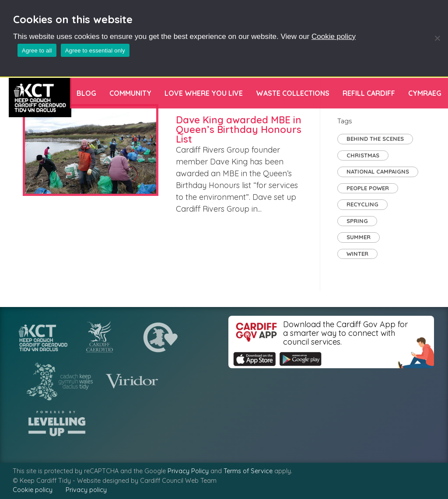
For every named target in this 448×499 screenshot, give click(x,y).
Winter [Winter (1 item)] (357, 254)
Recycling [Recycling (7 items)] (362, 204)
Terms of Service (248, 471)
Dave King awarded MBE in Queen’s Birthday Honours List (239, 129)
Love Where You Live (204, 93)
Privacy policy (86, 490)
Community (130, 93)
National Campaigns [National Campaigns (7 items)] (378, 171)
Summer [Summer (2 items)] (359, 237)
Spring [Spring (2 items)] (357, 221)
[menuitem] (425, 93)
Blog (86, 93)
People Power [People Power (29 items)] (368, 188)
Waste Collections (293, 93)
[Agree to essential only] (437, 38)
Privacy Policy (188, 471)
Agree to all (37, 51)
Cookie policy (334, 37)
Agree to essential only (95, 51)
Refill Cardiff (369, 93)
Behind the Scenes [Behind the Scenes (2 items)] (375, 139)
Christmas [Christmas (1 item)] (363, 155)
